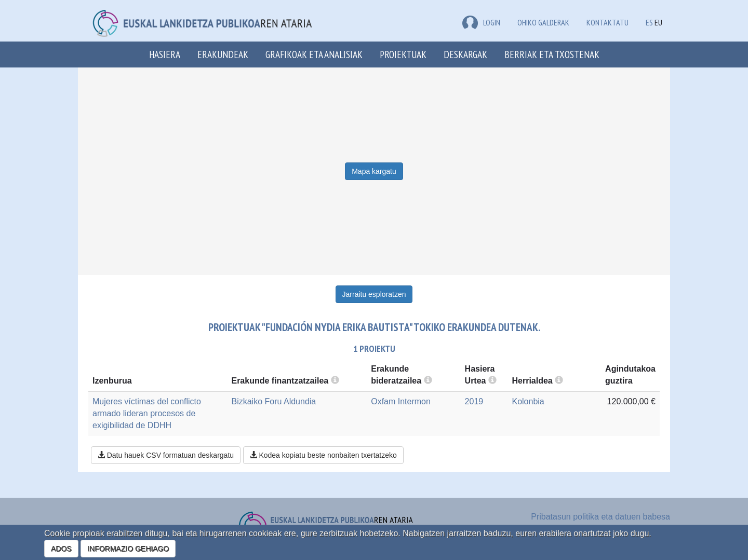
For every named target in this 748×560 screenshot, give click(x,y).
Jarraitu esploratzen (374, 294)
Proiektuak (403, 54)
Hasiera (165, 54)
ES (649, 22)
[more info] (492, 381)
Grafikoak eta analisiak (314, 54)
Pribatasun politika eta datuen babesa (600, 517)
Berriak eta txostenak (552, 54)
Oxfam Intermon (401, 401)
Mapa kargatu (374, 171)
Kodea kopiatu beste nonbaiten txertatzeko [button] (323, 455)
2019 (474, 401)
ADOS (61, 549)
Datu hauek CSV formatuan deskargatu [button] (166, 455)
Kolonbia (528, 401)
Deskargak (465, 54)
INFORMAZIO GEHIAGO (128, 549)
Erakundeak (223, 54)
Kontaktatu (607, 22)
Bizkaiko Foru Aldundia (273, 401)
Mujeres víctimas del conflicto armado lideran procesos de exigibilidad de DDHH (147, 413)
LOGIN (481, 22)
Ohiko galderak (543, 22)
